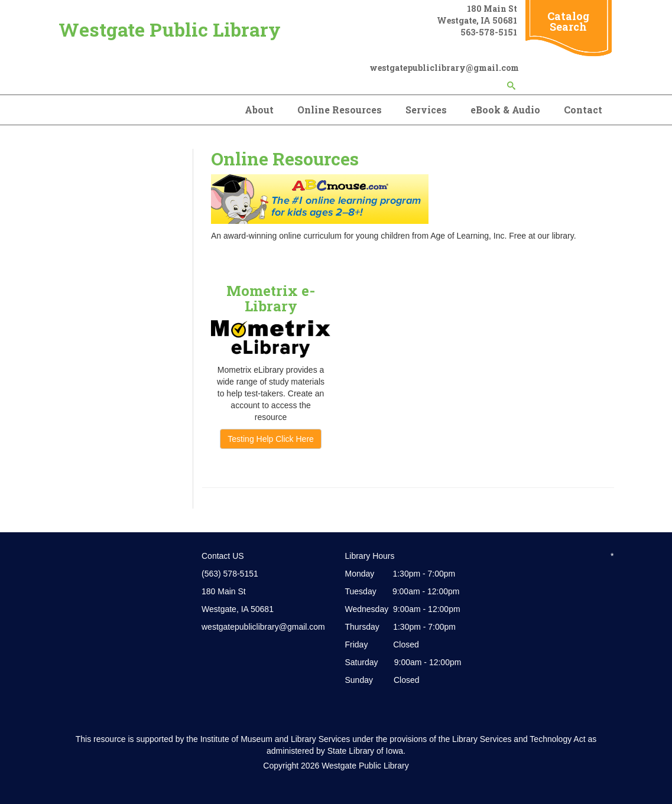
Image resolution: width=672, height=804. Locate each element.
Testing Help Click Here (271, 439)
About (259, 110)
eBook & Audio (505, 110)
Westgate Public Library (170, 29)
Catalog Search (568, 21)
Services (426, 110)
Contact (583, 110)
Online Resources (340, 110)
